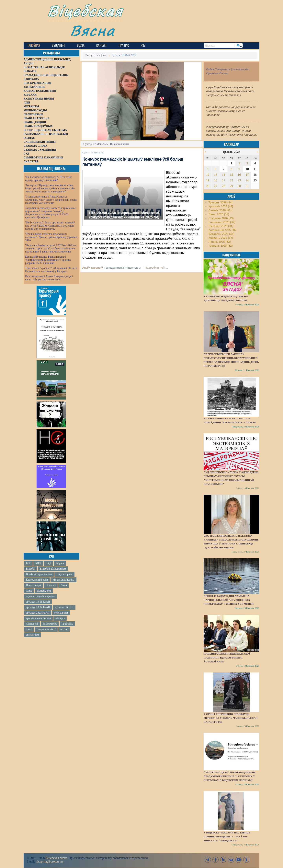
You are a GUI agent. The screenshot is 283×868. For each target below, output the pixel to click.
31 (247, 186)
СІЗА (29, 591)
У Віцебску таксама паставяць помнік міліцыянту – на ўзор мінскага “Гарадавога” (227, 836)
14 (223, 175)
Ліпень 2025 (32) (220, 242)
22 (231, 180)
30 (239, 186)
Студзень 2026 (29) (221, 218)
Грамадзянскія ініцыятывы (123, 268)
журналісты (61, 613)
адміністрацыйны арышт (40, 596)
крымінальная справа (38, 618)
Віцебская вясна (56, 858)
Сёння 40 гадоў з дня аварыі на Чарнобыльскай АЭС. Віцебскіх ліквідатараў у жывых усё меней (229, 600)
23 (239, 180)
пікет (29, 629)
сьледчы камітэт (46, 629)
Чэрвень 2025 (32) (221, 246)
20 (216, 180)
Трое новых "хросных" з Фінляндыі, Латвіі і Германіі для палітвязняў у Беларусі (51, 270)
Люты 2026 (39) (219, 214)
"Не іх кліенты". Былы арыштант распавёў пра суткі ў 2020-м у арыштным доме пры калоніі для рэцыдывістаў (50, 226)
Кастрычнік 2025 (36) (223, 230)
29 (231, 186)
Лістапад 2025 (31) (221, 226)
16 (239, 175)
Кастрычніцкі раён (37, 580)
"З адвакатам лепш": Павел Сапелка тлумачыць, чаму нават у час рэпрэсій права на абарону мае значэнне (51, 200)
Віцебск (31, 569)
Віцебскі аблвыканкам (53, 569)
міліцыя (60, 618)
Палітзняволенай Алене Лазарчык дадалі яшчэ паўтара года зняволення (49, 278)
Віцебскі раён (64, 574)
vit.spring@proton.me (50, 861)
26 (208, 186)
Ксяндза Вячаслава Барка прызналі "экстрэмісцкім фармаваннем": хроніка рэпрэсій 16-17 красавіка (48, 260)
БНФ (38, 563)
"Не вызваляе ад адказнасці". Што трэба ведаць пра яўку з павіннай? (49, 179)
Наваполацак (34, 585)
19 (208, 180)
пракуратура (50, 624)
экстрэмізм (32, 635)
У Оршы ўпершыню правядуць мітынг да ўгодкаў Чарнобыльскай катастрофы (231, 718)
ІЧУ (28, 563)
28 (223, 186)
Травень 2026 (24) (221, 203)
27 (216, 186)
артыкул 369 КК (64, 607)
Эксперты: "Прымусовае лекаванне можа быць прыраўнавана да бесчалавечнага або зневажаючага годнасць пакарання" (50, 188)
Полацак (51, 585)
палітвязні (32, 624)
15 (231, 175)
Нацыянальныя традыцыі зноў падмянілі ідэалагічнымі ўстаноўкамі (227, 658)
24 (247, 180)
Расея (64, 585)
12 (208, 175)
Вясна (92, 30)
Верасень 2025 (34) (221, 234)
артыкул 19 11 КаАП (38, 602)
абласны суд (44, 591)
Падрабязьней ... (156, 268)
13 (216, 175)
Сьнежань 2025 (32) (222, 222)
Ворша (60, 563)
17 (247, 175)
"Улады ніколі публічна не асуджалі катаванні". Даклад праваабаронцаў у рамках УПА (51, 237)
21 (223, 180)
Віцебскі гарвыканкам (39, 574)
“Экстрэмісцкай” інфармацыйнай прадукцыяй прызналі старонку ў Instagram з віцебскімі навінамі (229, 776)
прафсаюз (67, 624)
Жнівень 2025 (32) (221, 238)
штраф (64, 629)
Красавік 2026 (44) (221, 207)
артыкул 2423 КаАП (38, 613)
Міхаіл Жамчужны (63, 580)
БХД (48, 563)
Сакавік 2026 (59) (220, 210)
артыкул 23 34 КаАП (38, 607)
